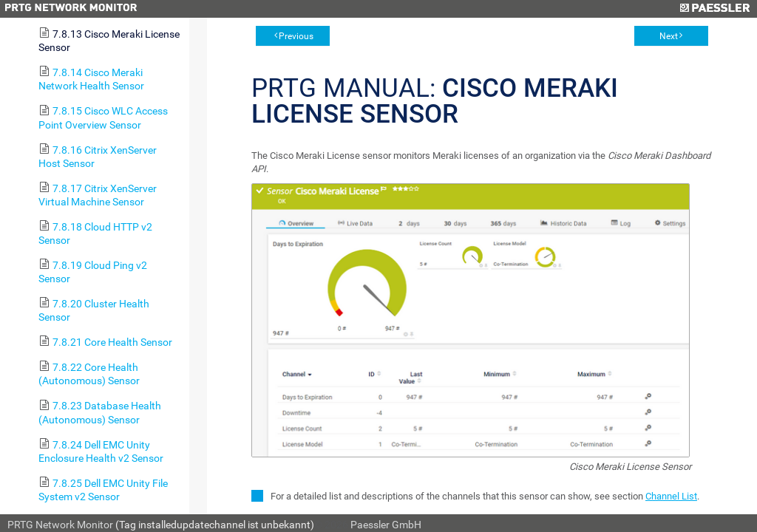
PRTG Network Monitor (60, 525)
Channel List (671, 496)
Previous (296, 36)
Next (669, 36)
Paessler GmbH (386, 525)
